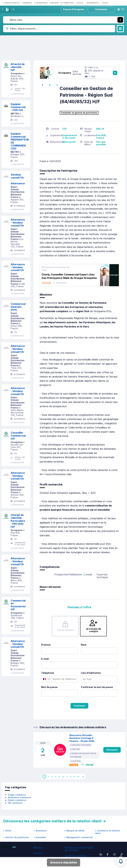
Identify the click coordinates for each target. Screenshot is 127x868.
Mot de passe (49, 687)
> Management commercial (78, 837)
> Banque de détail (74, 831)
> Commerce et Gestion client (107, 832)
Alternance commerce (19, 797)
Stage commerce (17, 795)
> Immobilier (40, 837)
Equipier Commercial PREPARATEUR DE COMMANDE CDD (20, 141)
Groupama (65, 73)
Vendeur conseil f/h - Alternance (18, 179)
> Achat (7, 831)
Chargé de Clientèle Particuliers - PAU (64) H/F (18, 521)
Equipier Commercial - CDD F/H (18, 107)
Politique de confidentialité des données (79, 849)
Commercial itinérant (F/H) (18, 307)
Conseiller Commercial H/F (18, 436)
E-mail (45, 659)
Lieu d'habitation (91, 673)
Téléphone (48, 673)
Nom (84, 645)
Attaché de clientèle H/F (18, 67)
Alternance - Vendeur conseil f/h (18, 223)
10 (78, 777)
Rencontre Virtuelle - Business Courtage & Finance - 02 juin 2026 (82, 738)
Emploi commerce (17, 800)
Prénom (46, 645)
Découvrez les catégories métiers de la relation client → (55, 821)
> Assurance (40, 831)
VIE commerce (15, 803)
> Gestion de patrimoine (16, 837)
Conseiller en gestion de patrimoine (79, 113)
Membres (38, 848)
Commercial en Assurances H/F (18, 605)
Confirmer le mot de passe (97, 687)
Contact (38, 853)
